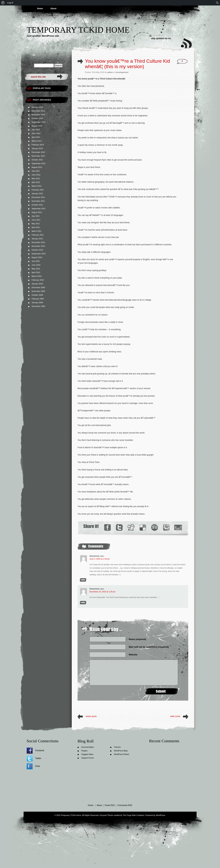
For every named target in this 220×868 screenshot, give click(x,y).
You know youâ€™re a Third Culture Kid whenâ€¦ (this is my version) (127, 64)
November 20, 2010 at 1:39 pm (102, 592)
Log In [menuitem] (10, 3)
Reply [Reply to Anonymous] (83, 580)
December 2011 (38, 197)
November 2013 (38, 115)
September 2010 (39, 254)
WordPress (160, 815)
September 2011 (39, 209)
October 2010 (37, 250)
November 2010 (38, 246)
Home (40, 9)
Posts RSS (110, 805)
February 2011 (38, 235)
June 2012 (36, 175)
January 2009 (37, 302)
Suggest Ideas (87, 754)
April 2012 (36, 182)
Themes (117, 747)
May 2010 (36, 269)
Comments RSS (125, 805)
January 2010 (37, 284)
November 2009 (38, 291)
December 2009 (38, 287)
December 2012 (38, 152)
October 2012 (37, 160)
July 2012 (36, 171)
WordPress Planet (121, 754)
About (53, 9)
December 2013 (38, 111)
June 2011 (36, 220)
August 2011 (37, 212)
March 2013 (37, 141)
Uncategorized (122, 72)
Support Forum (88, 758)
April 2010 (36, 272)
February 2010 (38, 280)
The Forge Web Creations (134, 815)
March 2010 (37, 276)
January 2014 (37, 107)
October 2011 (37, 205)
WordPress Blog (121, 751)
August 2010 (37, 257)
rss (169, 38)
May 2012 (36, 178)
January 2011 (37, 239)
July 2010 (36, 261)
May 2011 (36, 224)
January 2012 (37, 194)
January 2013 (37, 148)
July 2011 (36, 216)
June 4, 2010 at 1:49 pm (100, 559)
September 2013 (39, 122)
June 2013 (36, 133)
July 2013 (36, 130)
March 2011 (37, 231)
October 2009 (37, 295)
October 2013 (37, 118)
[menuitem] (3, 3)
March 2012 (37, 186)
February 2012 (38, 190)
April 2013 (36, 137)
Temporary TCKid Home (78, 30)
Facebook (40, 750)
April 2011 (36, 227)
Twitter (38, 758)
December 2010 (38, 242)
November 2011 (38, 201)
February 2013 (38, 145)
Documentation (88, 747)
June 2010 (36, 265)
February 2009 (38, 299)
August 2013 (37, 126)
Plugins (84, 751)
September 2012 (39, 163)
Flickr (38, 766)
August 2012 (37, 167)
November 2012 (38, 156)
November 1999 (38, 306)
